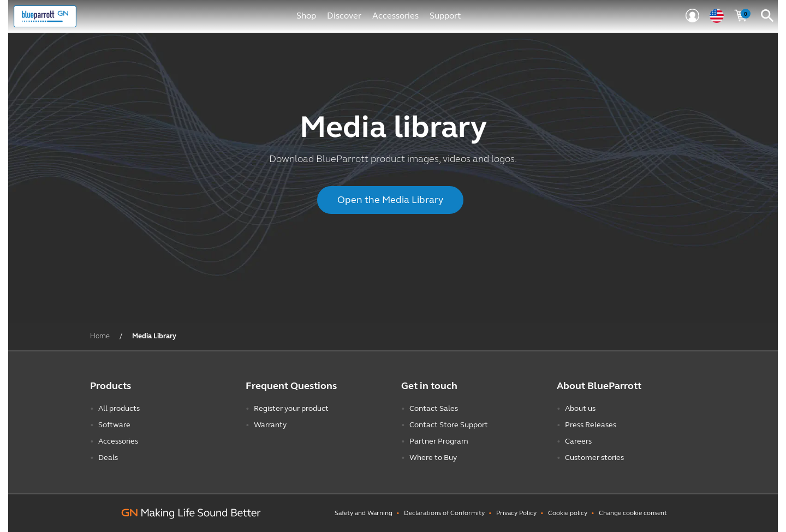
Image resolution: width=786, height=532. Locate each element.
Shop (306, 16)
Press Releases (591, 425)
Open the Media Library (390, 200)
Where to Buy (433, 458)
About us (580, 408)
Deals (108, 458)
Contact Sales (434, 408)
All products (119, 408)
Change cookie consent (633, 513)
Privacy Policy (516, 513)
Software (114, 425)
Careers (578, 441)
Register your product (291, 408)
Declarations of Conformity (444, 513)
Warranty (270, 425)
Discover (344, 16)
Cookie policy (568, 513)
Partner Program (439, 441)
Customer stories (594, 458)
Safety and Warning (364, 513)
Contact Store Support (449, 425)
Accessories (395, 16)
